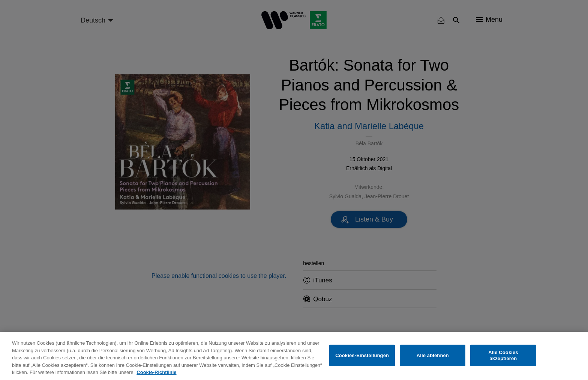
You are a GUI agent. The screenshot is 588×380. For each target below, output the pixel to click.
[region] (294, 356)
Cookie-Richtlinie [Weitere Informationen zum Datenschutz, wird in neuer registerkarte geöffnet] (156, 372)
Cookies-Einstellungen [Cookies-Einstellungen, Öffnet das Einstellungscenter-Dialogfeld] (362, 355)
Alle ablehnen (433, 355)
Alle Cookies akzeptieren (503, 355)
